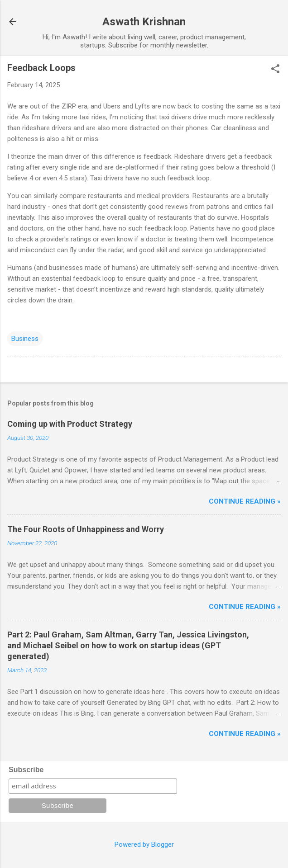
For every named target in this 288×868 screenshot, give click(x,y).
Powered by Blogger (144, 844)
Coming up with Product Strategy (70, 424)
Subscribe (26, 770)
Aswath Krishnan (144, 22)
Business (25, 339)
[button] (275, 70)
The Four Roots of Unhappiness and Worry (86, 529)
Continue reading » (245, 501)
